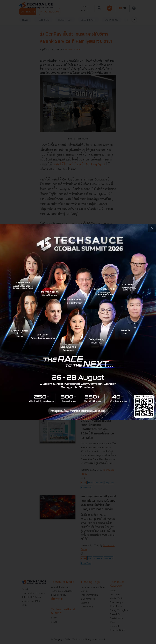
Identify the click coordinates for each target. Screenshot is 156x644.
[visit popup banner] (78, 322)
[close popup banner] (152, 228)
